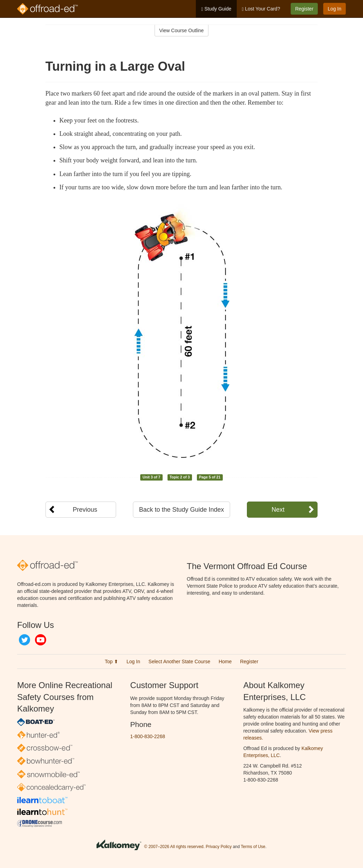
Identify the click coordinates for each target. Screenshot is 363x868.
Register (304, 9)
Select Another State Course (180, 661)
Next (278, 510)
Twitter (24, 640)
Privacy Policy (219, 847)
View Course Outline (181, 30)
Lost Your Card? (261, 9)
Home (225, 661)
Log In (334, 9)
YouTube (41, 640)
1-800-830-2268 (148, 736)
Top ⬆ (111, 661)
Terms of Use (253, 847)
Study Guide (216, 9)
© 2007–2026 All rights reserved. (174, 847)
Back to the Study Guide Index (181, 510)
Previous (85, 510)
